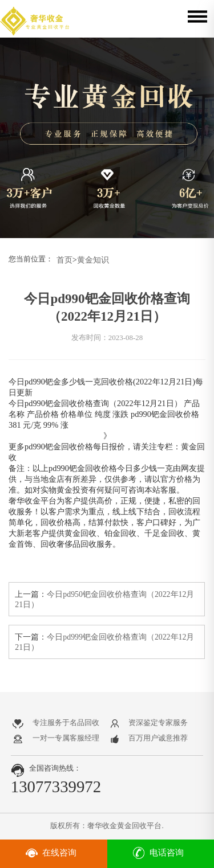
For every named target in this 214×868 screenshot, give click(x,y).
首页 (64, 260)
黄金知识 (93, 260)
